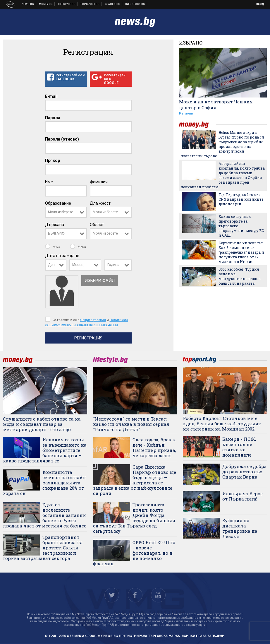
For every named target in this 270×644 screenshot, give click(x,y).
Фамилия (99, 182)
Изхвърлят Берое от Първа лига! (243, 496)
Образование (58, 203)
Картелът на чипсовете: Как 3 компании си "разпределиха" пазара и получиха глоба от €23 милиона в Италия (241, 252)
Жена (78, 247)
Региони (186, 113)
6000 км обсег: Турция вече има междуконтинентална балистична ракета (240, 276)
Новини (28, 4)
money (197, 125)
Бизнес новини (46, 4)
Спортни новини (90, 4)
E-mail (51, 96)
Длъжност (100, 203)
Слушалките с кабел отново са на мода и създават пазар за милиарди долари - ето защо (42, 424)
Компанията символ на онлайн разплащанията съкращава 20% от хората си (44, 483)
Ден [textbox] (51, 265)
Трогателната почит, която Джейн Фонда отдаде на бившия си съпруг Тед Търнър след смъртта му (134, 518)
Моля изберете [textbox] (61, 212)
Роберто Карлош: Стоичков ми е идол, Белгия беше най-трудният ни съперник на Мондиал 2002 (222, 423)
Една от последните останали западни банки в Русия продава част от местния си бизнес (45, 515)
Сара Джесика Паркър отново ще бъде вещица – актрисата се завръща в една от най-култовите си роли (135, 480)
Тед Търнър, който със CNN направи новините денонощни (241, 199)
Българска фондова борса (135, 4)
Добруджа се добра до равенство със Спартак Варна (245, 472)
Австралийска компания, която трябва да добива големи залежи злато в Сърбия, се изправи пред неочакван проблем (223, 175)
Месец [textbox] (78, 265)
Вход (260, 4)
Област (97, 225)
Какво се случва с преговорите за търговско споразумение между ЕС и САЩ (241, 226)
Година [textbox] (113, 265)
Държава (55, 225)
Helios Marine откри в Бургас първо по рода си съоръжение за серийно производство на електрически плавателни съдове (222, 144)
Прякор (53, 160)
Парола (53, 118)
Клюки (67, 4)
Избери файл (100, 281)
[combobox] (66, 212)
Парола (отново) (62, 139)
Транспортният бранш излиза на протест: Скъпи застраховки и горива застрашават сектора (43, 548)
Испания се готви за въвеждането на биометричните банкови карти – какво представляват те (45, 450)
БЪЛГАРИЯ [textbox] (57, 233)
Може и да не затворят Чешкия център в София (216, 105)
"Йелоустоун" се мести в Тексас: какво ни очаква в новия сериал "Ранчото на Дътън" (131, 424)
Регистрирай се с (66, 77)
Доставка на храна (113, 4)
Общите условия (93, 320)
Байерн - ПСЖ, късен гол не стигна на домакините (239, 447)
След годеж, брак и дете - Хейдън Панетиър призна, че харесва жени (154, 447)
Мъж (53, 247)
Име (49, 182)
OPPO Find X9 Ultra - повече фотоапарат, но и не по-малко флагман (134, 553)
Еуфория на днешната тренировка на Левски (240, 528)
